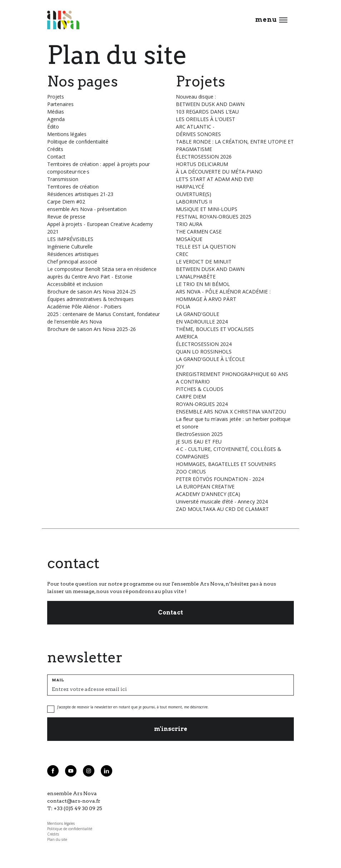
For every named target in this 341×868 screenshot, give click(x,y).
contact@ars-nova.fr (74, 801)
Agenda (56, 119)
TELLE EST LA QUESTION (206, 247)
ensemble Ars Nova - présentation (87, 209)
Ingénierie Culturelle (70, 247)
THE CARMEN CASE (199, 232)
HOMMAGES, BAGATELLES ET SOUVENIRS (226, 464)
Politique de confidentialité (78, 142)
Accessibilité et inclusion (75, 284)
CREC (182, 254)
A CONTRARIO (193, 382)
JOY (180, 367)
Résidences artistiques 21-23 (80, 194)
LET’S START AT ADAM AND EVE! (215, 179)
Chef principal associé (72, 262)
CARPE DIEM (191, 397)
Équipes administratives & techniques (90, 299)
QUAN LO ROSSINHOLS (204, 352)
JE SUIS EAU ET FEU (199, 441)
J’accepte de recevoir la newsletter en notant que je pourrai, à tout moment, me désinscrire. (133, 707)
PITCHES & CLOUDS (200, 389)
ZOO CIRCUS (191, 471)
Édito (53, 127)
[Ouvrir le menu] (283, 20)
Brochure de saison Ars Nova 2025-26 (92, 329)
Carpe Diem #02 (66, 202)
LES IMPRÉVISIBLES (70, 239)
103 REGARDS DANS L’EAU (207, 112)
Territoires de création (73, 187)
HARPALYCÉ (190, 187)
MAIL (58, 680)
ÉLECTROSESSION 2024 (204, 344)
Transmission (63, 179)
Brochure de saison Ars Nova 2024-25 (92, 292)
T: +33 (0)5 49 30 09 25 (75, 808)
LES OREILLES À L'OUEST (206, 119)
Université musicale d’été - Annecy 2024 (222, 501)
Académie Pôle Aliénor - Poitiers (85, 307)
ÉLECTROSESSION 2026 (204, 157)
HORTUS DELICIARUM (202, 164)
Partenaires (60, 104)
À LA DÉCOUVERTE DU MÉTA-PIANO (219, 172)
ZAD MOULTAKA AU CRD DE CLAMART (222, 509)
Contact (56, 157)
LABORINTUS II (194, 202)
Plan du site (57, 839)
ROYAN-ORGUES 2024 (202, 404)
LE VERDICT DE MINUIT (204, 262)
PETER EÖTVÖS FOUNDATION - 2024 (220, 479)
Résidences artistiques (73, 254)
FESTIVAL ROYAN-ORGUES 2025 (214, 217)
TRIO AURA (189, 224)
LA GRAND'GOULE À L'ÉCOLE (210, 359)
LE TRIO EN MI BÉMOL (203, 284)
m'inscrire (171, 729)
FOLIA (183, 307)
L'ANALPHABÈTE (196, 277)
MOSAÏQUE (189, 239)
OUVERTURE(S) (194, 194)
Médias (56, 112)
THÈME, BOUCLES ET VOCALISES (215, 329)
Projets (56, 97)
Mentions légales (67, 134)
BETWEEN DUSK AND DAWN (210, 269)
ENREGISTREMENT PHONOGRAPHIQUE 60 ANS (232, 374)
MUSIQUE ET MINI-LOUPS (207, 209)
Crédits (55, 149)
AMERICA (187, 337)
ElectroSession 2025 (199, 434)
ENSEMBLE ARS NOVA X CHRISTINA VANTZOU (231, 412)
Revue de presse (66, 217)
